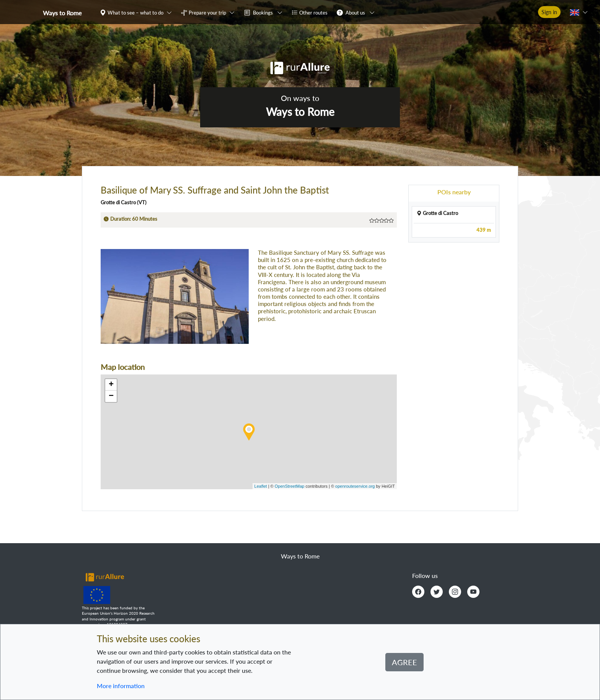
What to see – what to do (135, 13)
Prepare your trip (207, 13)
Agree (404, 662)
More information (121, 686)
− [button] (111, 396)
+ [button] (111, 385)
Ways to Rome (62, 13)
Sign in (549, 12)
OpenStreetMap (290, 486)
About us (355, 13)
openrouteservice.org (355, 486)
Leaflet (261, 486)
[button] (137, 12)
